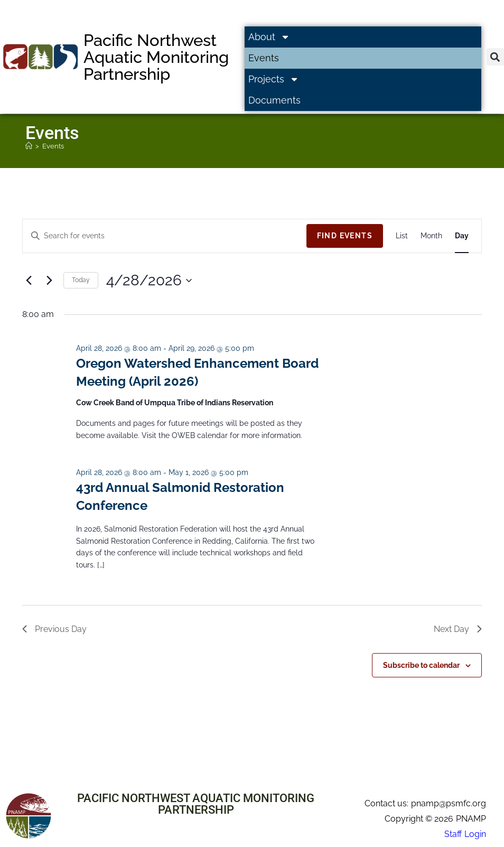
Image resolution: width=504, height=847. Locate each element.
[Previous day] (29, 281)
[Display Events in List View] (402, 236)
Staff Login (465, 834)
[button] (495, 57)
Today (81, 280)
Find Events (345, 236)
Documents (274, 100)
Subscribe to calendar (421, 665)
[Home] (29, 146)
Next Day (458, 629)
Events (264, 58)
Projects (274, 79)
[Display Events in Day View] (462, 236)
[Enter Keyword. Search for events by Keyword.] (165, 236)
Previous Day (54, 629)
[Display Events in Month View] (431, 236)
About (269, 37)
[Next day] (49, 281)
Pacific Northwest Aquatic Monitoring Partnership (156, 57)
